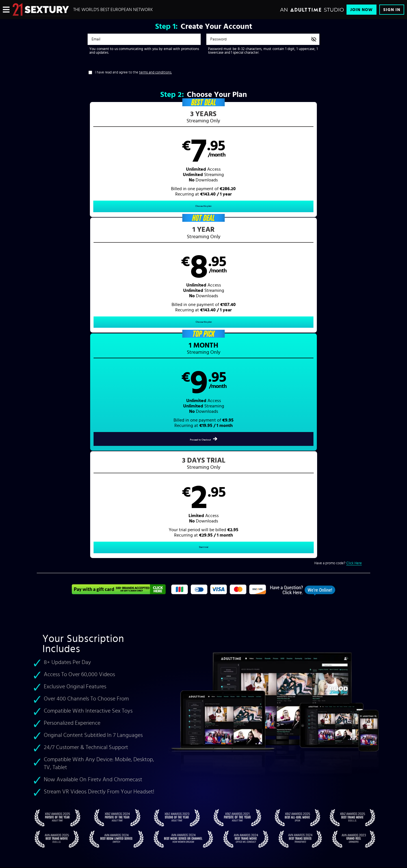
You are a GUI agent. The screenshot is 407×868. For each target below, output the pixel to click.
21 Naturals (125, 608)
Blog (87, 789)
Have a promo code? (338, 226)
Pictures (217, 672)
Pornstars (218, 666)
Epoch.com (111, 821)
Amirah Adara (113, 577)
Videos (216, 659)
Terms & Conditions (146, 753)
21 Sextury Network (97, 753)
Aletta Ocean (97, 570)
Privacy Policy (143, 762)
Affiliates (90, 771)
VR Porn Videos (314, 596)
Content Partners (95, 762)
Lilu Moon (89, 577)
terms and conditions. (155, 72)
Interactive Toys (95, 780)
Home (215, 653)
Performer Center (96, 798)
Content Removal (204, 825)
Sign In (392, 10)
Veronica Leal (66, 577)
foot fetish (135, 590)
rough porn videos (175, 614)
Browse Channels (96, 744)
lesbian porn (157, 590)
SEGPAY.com (257, 821)
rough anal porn (151, 583)
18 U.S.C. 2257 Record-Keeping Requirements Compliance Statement (181, 780)
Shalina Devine (152, 570)
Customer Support (145, 744)
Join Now (361, 10)
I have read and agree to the (133, 72)
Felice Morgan (124, 570)
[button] (78, 161)
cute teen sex (118, 583)
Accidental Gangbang (156, 608)
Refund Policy (142, 771)
